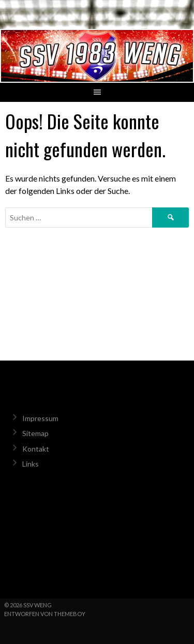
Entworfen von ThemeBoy (45, 614)
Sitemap (35, 433)
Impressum (40, 418)
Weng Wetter (97, 539)
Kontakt (36, 449)
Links (31, 464)
